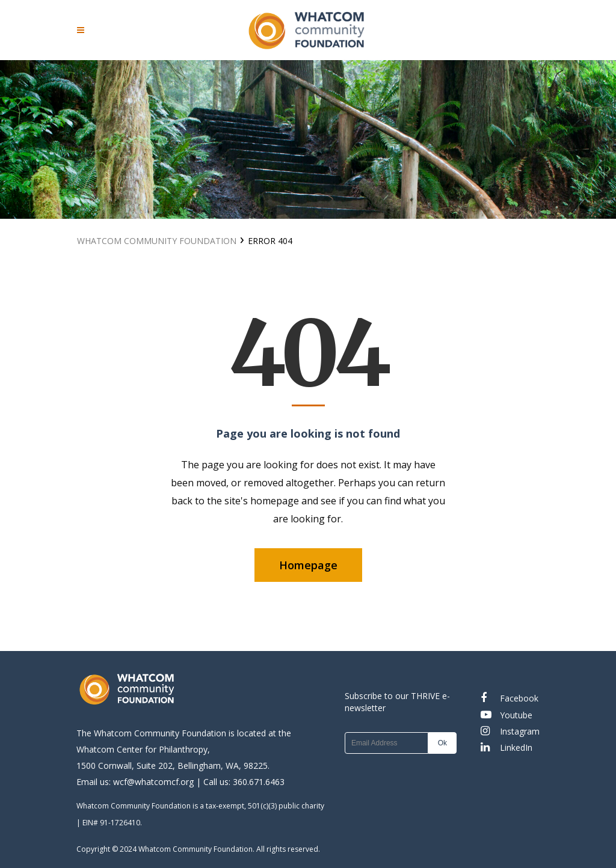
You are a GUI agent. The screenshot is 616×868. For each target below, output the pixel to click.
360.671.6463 (259, 782)
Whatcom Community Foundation (157, 241)
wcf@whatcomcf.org (153, 782)
